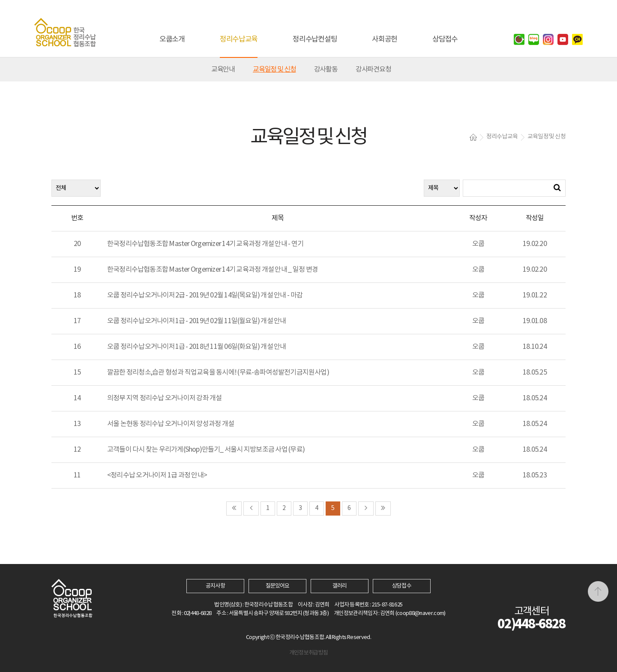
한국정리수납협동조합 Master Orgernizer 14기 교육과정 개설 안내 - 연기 (205, 244)
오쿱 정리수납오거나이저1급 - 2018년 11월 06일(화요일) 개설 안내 (197, 347)
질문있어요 (277, 586)
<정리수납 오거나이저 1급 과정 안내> (157, 475)
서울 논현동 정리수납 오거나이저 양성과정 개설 (171, 424)
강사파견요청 (373, 69)
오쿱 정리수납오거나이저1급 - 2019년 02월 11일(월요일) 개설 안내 (197, 321)
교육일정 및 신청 (274, 69)
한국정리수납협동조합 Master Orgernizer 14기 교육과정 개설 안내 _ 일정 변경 (213, 270)
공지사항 (215, 586)
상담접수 (401, 586)
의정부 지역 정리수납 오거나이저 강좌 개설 (165, 398)
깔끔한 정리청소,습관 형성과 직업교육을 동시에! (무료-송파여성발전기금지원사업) (218, 372)
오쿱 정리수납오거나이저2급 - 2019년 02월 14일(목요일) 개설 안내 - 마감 (205, 295)
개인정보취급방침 (309, 653)
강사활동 (326, 69)
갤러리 (340, 586)
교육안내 (223, 69)
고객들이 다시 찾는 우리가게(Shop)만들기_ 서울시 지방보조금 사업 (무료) (206, 450)
